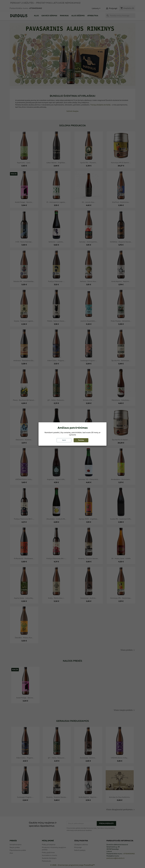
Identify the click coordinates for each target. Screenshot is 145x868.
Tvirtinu (81, 440)
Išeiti (64, 440)
